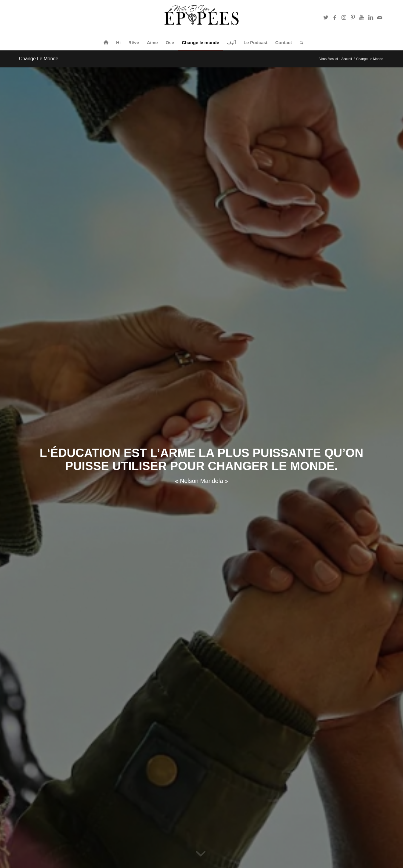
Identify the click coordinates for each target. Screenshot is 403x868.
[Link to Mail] (380, 18)
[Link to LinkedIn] (371, 18)
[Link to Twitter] (326, 18)
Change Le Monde (39, 59)
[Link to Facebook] (335, 18)
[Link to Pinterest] (353, 18)
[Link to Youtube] (362, 18)
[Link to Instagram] (344, 18)
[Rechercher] (300, 43)
